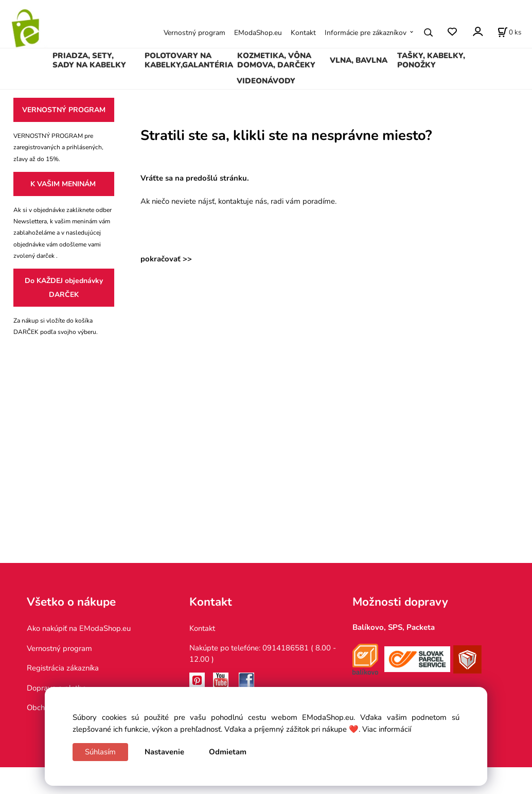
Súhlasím (100, 752)
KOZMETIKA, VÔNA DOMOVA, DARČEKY (276, 60)
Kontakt (303, 33)
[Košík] (509, 32)
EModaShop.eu (258, 33)
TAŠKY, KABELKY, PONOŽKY (431, 60)
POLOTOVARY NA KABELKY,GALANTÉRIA (189, 60)
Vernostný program (194, 33)
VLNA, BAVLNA (359, 60)
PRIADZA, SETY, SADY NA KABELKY (89, 60)
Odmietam (228, 752)
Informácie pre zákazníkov (366, 33)
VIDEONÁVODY (266, 81)
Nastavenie (164, 752)
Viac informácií (387, 729)
